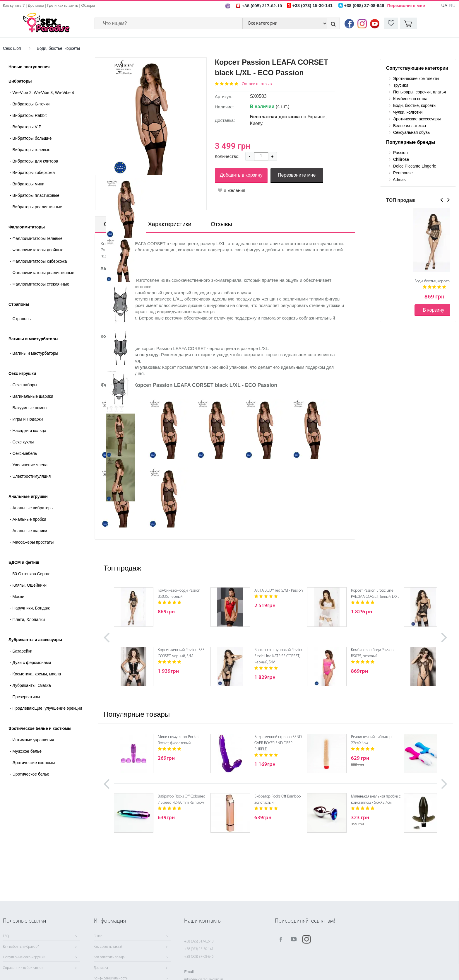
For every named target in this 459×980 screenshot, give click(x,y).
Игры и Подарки (26, 419)
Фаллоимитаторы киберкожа (38, 261)
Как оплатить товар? (110, 957)
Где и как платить (63, 5)
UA (444, 5)
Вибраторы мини (27, 184)
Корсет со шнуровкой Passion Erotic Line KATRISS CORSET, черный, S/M (279, 656)
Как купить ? (14, 5)
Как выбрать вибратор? (21, 947)
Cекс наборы (24, 385)
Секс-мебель (23, 453)
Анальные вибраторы (32, 508)
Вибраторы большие (31, 138)
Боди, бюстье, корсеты (58, 48)
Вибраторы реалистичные (36, 207)
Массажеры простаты (32, 542)
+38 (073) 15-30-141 (199, 949)
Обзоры (88, 5)
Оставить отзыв (257, 84)
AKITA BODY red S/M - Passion (279, 591)
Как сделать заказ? (108, 947)
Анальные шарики (29, 531)
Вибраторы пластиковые (35, 195)
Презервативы (25, 697)
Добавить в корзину (241, 175)
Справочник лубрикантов (23, 968)
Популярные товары (137, 714)
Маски (17, 597)
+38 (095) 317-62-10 (199, 941)
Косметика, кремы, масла (35, 674)
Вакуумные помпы (29, 408)
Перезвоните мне (406, 5)
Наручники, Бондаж (30, 608)
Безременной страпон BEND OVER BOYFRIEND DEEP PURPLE (278, 743)
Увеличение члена (29, 465)
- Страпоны (21, 319)
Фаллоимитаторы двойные (37, 250)
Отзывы (221, 224)
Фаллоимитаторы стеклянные (40, 284)
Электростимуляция (30, 476)
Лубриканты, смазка (30, 685)
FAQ (6, 936)
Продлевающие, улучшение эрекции (46, 708)
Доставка (36, 5)
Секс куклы (22, 442)
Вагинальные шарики (32, 396)
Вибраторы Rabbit (28, 115)
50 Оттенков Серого (30, 574)
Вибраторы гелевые (30, 150)
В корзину (433, 310)
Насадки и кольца (28, 431)
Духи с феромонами (30, 663)
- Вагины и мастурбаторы (34, 353)
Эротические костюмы (32, 763)
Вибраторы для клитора (34, 161)
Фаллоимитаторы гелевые (36, 238)
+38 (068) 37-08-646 (199, 957)
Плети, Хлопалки (27, 619)
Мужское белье (26, 751)
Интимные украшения (32, 740)
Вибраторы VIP (26, 127)
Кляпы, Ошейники (28, 585)
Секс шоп (12, 48)
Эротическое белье (30, 774)
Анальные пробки (28, 519)
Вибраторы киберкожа (32, 173)
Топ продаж (122, 568)
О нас (98, 936)
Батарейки (21, 651)
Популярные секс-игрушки (24, 957)
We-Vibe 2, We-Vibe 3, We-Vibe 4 (42, 93)
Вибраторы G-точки (30, 104)
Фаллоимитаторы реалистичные (42, 273)
